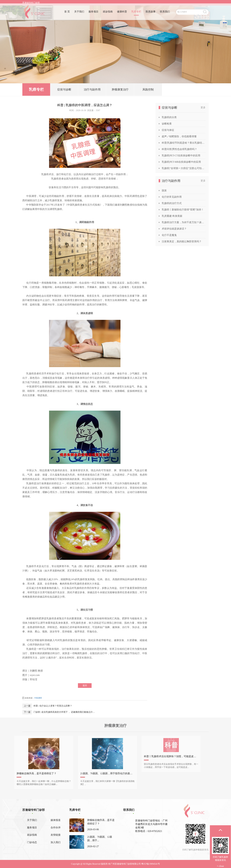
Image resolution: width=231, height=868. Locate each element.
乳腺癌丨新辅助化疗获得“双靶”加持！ (183, 210)
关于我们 (79, 14)
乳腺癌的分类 (169, 117)
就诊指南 (108, 14)
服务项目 (93, 14)
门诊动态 (32, 842)
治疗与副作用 (92, 90)
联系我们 (165, 14)
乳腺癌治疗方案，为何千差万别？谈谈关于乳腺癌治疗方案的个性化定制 (184, 222)
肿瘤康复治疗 (120, 90)
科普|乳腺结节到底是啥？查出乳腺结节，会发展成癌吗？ (184, 143)
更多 (203, 107)
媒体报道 (56, 820)
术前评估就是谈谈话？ (174, 229)
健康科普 (122, 14)
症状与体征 (168, 130)
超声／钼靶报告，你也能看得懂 (179, 136)
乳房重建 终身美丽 (172, 216)
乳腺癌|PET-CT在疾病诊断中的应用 (181, 155)
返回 (85, 685)
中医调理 (38, 698)
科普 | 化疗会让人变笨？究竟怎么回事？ (53, 706)
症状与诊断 (64, 90)
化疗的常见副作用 (172, 197)
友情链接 (56, 835)
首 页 (67, 14)
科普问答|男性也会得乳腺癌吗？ (179, 149)
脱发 (164, 190)
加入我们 (56, 842)
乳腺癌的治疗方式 (172, 203)
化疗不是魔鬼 (169, 235)
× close (220, 866)
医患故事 (151, 14)
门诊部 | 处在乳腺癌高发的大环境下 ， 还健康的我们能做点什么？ (64, 712)
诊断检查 (167, 124)
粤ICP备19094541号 (151, 864)
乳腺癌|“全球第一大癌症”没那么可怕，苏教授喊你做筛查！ (184, 168)
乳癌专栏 (136, 14)
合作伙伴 (56, 828)
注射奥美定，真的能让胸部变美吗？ (182, 241)
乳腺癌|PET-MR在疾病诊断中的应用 (181, 162)
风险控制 (148, 90)
